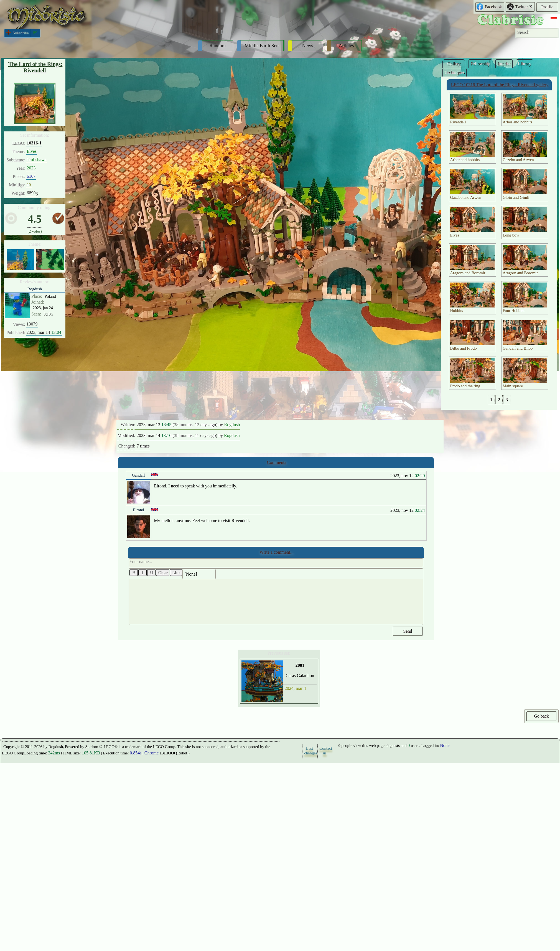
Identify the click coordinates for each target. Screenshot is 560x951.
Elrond (139, 510)
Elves (32, 151)
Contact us (325, 751)
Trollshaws (36, 160)
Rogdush (35, 289)
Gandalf (138, 475)
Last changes (309, 751)
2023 (31, 168)
